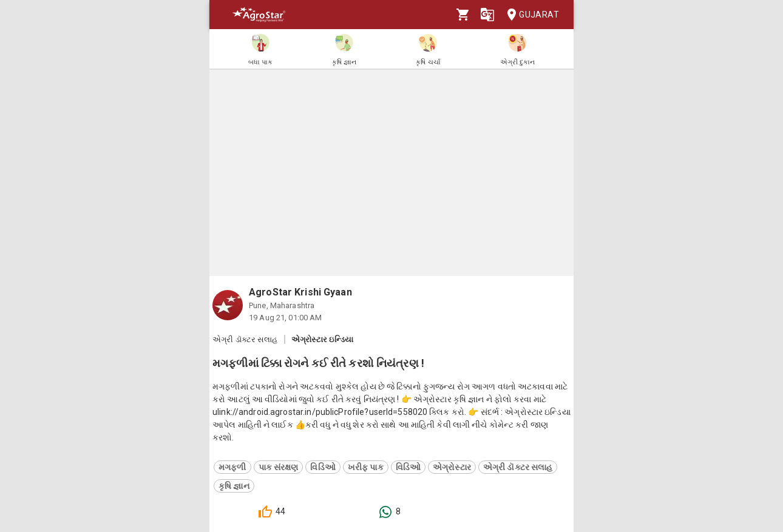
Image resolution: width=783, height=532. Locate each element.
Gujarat (529, 15)
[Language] (487, 15)
